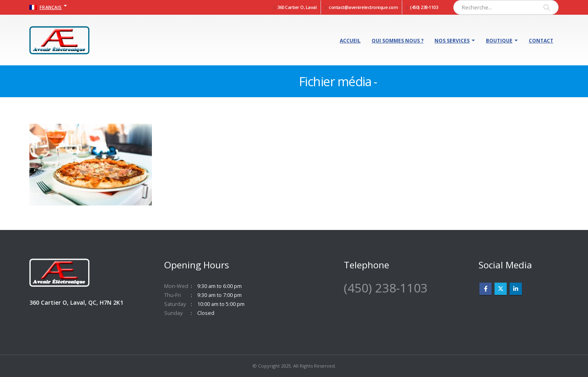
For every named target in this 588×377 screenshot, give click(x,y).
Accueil (350, 41)
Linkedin (516, 289)
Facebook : (486, 289)
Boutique (499, 41)
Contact (541, 41)
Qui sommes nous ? (398, 41)
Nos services (452, 41)
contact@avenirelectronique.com (363, 7)
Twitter (501, 289)
